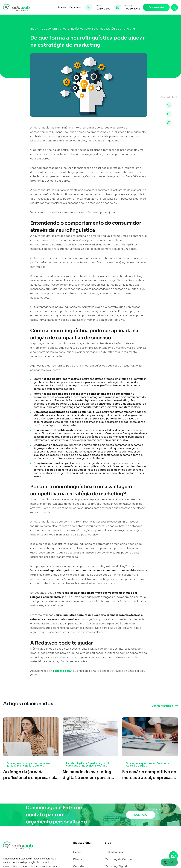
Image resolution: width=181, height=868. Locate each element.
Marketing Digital (116, 866)
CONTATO (141, 815)
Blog (33, 29)
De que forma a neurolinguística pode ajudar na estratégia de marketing (88, 29)
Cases (77, 852)
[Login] (174, 7)
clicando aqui (63, 671)
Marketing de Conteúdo (120, 859)
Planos (62, 7)
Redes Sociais (114, 852)
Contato (79, 866)
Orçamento (76, 7)
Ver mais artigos (162, 706)
